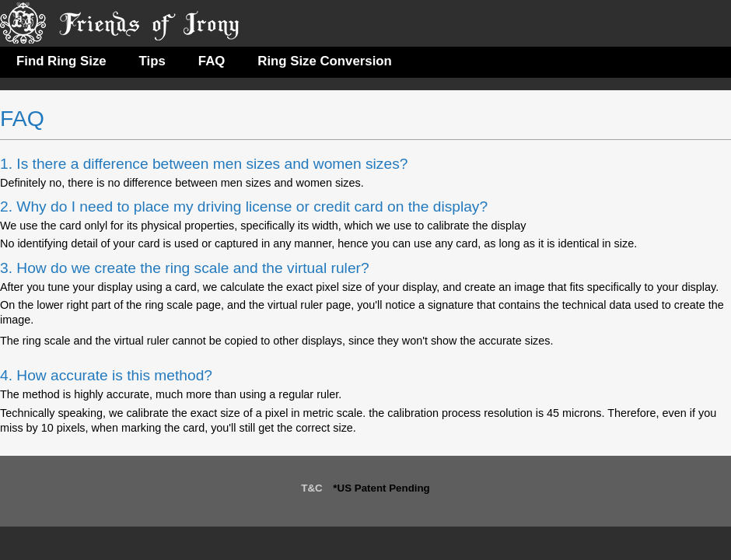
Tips (152, 61)
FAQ (212, 61)
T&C (311, 488)
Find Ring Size (61, 61)
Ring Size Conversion (325, 61)
